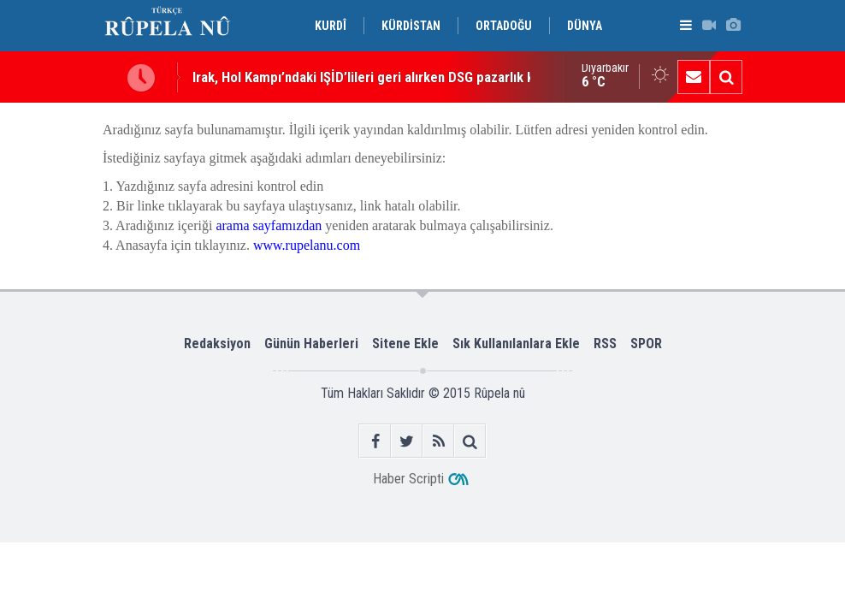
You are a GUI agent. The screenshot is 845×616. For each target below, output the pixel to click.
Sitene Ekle (405, 344)
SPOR (646, 344)
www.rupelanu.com (307, 245)
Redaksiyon (217, 344)
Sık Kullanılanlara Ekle (516, 344)
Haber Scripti (408, 479)
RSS (605, 344)
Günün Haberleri (311, 344)
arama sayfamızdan (269, 225)
